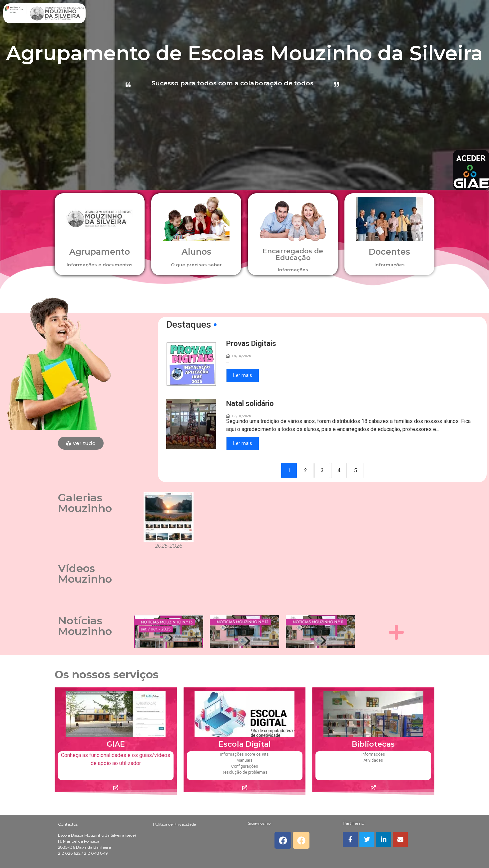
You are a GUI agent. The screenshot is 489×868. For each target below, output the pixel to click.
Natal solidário (250, 403)
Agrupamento (100, 252)
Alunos (196, 252)
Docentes (389, 252)
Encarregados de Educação (293, 254)
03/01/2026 (242, 416)
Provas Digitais (251, 343)
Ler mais (243, 375)
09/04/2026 (242, 356)
